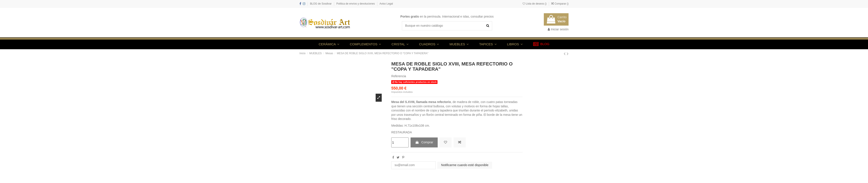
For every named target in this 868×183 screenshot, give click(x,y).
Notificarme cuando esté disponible (465, 165)
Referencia (399, 76)
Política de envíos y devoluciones (356, 4)
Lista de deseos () (535, 4)
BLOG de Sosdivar (321, 4)
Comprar (424, 142)
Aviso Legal (386, 4)
